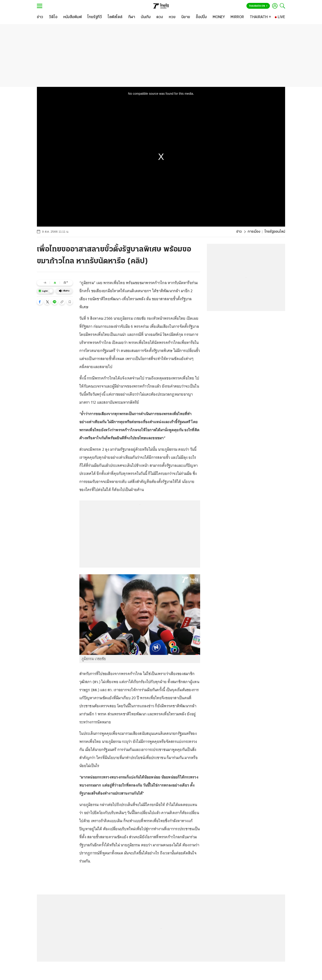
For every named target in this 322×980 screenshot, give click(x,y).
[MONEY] (219, 17)
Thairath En (258, 6)
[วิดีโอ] (53, 17)
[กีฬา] (132, 17)
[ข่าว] (40, 17)
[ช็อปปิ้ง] (201, 17)
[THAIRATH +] (261, 17)
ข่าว (239, 232)
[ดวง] (160, 17)
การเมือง (254, 232)
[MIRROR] (237, 17)
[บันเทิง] (146, 17)
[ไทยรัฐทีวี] (95, 17)
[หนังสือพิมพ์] (73, 17)
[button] (40, 302)
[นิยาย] (186, 17)
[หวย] (172, 17)
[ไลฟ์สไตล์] (115, 17)
